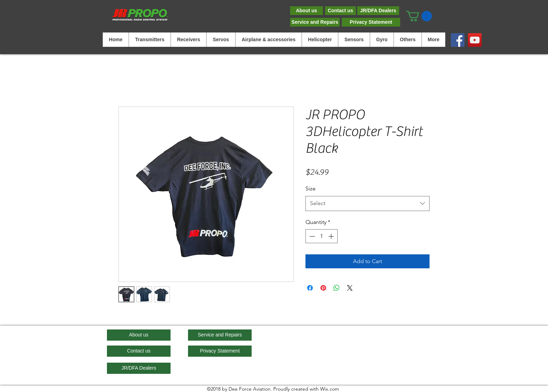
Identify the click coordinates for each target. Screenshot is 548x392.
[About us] (307, 11)
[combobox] (367, 204)
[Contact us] (340, 11)
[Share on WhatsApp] (337, 288)
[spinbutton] (322, 236)
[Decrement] (311, 236)
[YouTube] (475, 40)
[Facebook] (458, 40)
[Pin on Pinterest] (323, 288)
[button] (419, 16)
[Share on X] (350, 288)
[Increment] (332, 236)
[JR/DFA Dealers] (378, 11)
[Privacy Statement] (371, 22)
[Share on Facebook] (310, 288)
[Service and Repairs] (315, 22)
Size (311, 188)
